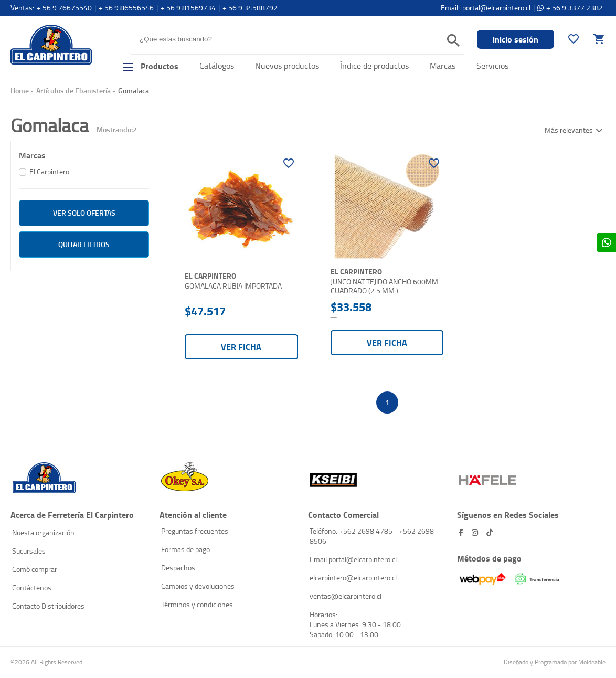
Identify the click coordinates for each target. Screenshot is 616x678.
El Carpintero (51, 44)
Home (20, 91)
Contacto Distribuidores (48, 606)
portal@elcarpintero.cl (496, 8)
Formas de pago (185, 549)
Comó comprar (35, 569)
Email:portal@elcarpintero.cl (353, 559)
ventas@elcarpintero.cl (346, 596)
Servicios (492, 66)
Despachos (178, 568)
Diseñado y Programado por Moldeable (555, 662)
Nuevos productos (287, 66)
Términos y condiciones (197, 604)
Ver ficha (241, 347)
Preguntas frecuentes (195, 531)
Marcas (443, 66)
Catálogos (217, 66)
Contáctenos (32, 587)
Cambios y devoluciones (198, 586)
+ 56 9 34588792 (250, 8)
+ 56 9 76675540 (64, 8)
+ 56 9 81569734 (188, 8)
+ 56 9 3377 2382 (575, 8)
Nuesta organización (43, 532)
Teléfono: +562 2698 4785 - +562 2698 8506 (372, 536)
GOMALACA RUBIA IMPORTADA (233, 286)
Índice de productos (374, 66)
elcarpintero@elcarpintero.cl (353, 578)
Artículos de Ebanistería (73, 91)
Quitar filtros (84, 244)
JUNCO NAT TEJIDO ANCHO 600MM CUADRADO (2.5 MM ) (384, 286)
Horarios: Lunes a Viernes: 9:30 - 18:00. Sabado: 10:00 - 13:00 (356, 624)
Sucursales (29, 551)
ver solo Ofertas (84, 213)
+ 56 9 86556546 (126, 8)
